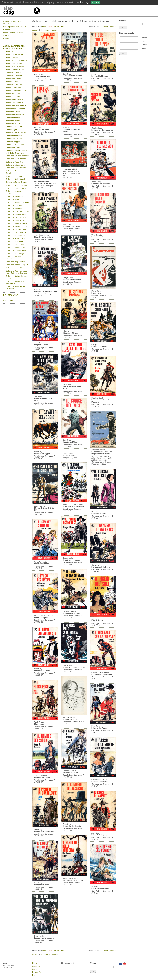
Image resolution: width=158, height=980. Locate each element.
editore (56, 26)
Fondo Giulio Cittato (13, 87)
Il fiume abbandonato (43, 671)
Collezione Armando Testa (16, 250)
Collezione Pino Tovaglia (15, 254)
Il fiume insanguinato (71, 613)
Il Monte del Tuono (99, 728)
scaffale (113, 26)
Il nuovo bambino (70, 719)
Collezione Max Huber (14, 196)
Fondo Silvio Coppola (14, 93)
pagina (35, 30)
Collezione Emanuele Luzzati (17, 211)
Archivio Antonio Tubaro (15, 66)
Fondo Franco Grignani (15, 111)
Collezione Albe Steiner (15, 245)
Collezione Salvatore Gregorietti (14, 192)
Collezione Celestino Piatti (16, 233)
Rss (34, 975)
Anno (144, 48)
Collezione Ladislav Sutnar (16, 248)
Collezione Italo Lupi (14, 208)
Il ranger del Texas (41, 885)
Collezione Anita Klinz (14, 205)
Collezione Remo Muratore (16, 224)
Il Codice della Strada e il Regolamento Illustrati (102, 453)
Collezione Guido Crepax (16, 182)
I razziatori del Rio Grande (45, 183)
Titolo (144, 41)
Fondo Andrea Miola (14, 118)
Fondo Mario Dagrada (14, 99)
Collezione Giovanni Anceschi (17, 156)
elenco (106, 26)
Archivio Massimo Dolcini (15, 54)
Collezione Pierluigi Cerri (15, 176)
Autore (144, 38)
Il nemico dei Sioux (42, 778)
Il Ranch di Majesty (99, 835)
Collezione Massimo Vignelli (17, 265)
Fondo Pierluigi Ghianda (15, 108)
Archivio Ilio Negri (13, 57)
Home (35, 963)
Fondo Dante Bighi (13, 81)
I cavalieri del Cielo (42, 76)
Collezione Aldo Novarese (16, 229)
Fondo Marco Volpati (14, 148)
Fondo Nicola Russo (14, 139)
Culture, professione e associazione (12, 22)
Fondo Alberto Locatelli (15, 114)
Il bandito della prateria (43, 237)
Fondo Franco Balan (14, 75)
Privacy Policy (38, 972)
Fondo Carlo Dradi (13, 96)
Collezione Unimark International (13, 258)
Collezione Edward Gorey (16, 188)
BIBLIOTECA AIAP (11, 295)
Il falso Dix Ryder (41, 618)
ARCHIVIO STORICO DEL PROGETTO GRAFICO (14, 47)
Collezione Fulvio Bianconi (16, 159)
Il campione (96, 293)
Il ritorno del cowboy (100, 889)
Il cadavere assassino (72, 280)
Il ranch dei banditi (70, 773)
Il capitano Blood (41, 345)
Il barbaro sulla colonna (101, 237)
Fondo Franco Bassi (14, 72)
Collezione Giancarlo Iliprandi (17, 202)
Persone (7, 30)
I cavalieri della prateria (72, 76)
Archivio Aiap (11, 51)
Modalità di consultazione (13, 33)
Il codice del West (70, 442)
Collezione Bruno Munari (15, 220)
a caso (63, 26)
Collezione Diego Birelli (15, 162)
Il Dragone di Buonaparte (73, 506)
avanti (54, 30)
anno (44, 26)
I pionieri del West (41, 130)
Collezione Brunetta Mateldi (17, 214)
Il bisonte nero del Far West (45, 291)
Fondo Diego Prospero (15, 130)
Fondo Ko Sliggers (13, 142)
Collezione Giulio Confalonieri (17, 179)
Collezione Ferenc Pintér (15, 236)
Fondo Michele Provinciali (16, 132)
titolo (50, 26)
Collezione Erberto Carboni (16, 165)
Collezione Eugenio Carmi (16, 168)
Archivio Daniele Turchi (15, 69)
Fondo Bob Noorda (13, 123)
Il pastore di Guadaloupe (44, 831)
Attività (6, 36)
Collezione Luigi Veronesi (16, 262)
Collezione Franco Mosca (16, 217)
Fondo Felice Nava (13, 120)
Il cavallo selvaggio (42, 454)
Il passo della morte (100, 782)
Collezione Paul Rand (14, 242)
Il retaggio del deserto (72, 826)
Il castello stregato (99, 347)
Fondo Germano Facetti (15, 102)
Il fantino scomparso (71, 560)
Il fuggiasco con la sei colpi (103, 674)
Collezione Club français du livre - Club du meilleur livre (16, 272)
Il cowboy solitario (41, 564)
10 (42, 30)
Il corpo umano (69, 455)
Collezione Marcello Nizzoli (16, 226)
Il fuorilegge (39, 724)
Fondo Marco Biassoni (14, 78)
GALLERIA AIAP (10, 301)
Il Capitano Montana (71, 333)
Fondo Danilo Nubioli (14, 127)
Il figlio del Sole (98, 621)
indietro (48, 30)
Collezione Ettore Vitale (15, 268)
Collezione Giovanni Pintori (16, 238)
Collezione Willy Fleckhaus (16, 185)
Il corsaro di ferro (99, 514)
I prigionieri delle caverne (102, 130)
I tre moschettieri (70, 169)
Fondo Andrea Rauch (14, 136)
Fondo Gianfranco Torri (15, 145)
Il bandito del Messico (101, 184)
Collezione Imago (12, 199)
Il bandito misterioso (71, 226)
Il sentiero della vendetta (73, 880)
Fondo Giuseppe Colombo (16, 90)
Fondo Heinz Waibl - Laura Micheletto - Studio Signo (16, 152)
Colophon (36, 966)
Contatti (6, 39)
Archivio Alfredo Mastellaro (16, 60)
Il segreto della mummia (44, 938)
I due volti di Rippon (100, 76)
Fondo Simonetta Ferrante (16, 105)
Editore (144, 45)
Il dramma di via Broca (101, 567)
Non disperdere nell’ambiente (15, 27)
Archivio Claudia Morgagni (16, 63)
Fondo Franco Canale (14, 84)
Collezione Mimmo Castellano (13, 172)
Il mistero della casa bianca (74, 667)
